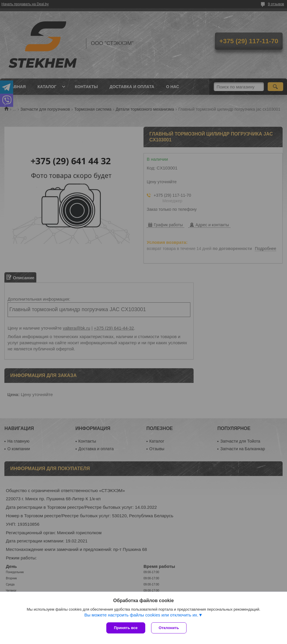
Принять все (126, 628)
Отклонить (169, 628)
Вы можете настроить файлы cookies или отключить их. (141, 615)
